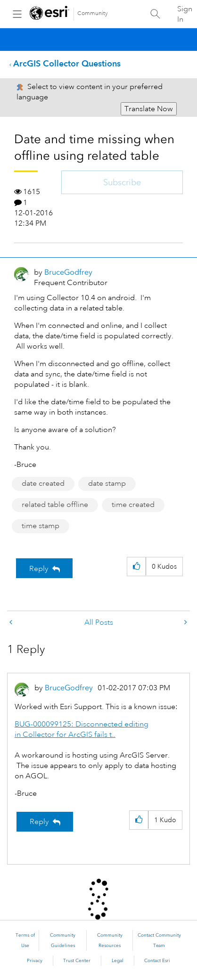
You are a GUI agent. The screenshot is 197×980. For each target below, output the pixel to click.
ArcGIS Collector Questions (67, 63)
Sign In (185, 14)
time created (133, 505)
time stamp (41, 526)
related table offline (55, 505)
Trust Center (77, 961)
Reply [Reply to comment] (39, 822)
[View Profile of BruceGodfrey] (68, 272)
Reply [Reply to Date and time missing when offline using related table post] (39, 569)
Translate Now (149, 109)
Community (93, 13)
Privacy (35, 961)
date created (43, 483)
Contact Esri (157, 961)
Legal (118, 961)
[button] (136, 567)
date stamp (107, 483)
